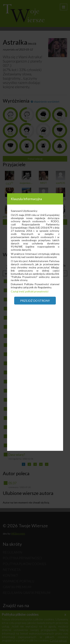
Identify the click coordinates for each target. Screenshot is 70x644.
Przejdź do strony (35, 301)
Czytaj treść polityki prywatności (30, 291)
